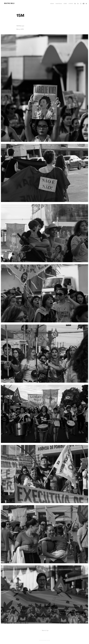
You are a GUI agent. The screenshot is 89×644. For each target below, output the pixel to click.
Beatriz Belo (9, 3)
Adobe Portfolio (47, 640)
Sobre (65, 4)
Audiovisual (59, 4)
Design (52, 4)
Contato (71, 4)
